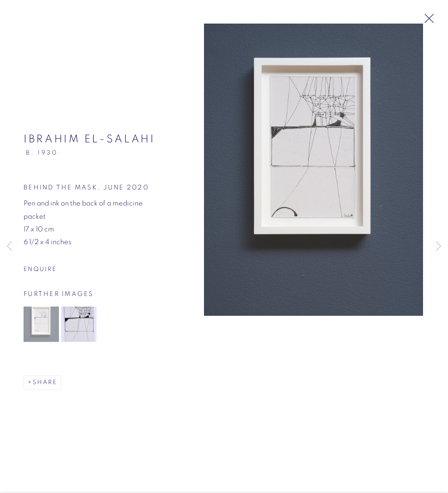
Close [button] (427, 21)
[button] (41, 327)
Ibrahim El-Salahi (90, 142)
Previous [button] (9, 246)
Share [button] (45, 385)
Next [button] (439, 246)
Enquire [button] (40, 272)
